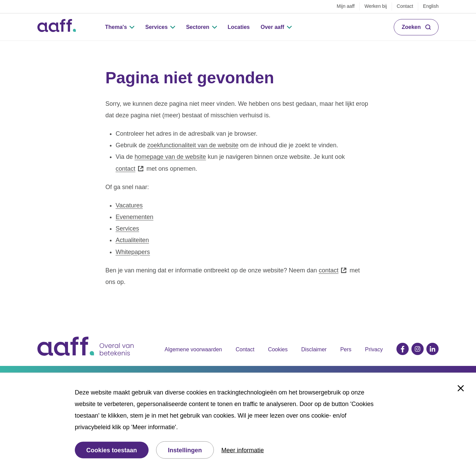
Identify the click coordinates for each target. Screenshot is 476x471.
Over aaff (273, 27)
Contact (405, 6)
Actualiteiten (132, 240)
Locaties (239, 27)
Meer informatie (243, 450)
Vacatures (129, 205)
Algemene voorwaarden (193, 349)
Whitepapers (133, 252)
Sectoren (198, 27)
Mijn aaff (346, 6)
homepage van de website (170, 157)
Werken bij (376, 6)
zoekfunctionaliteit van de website (193, 145)
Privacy (374, 349)
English (431, 6)
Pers (346, 349)
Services (156, 27)
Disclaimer (314, 349)
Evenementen (134, 217)
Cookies (278, 349)
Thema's (116, 27)
